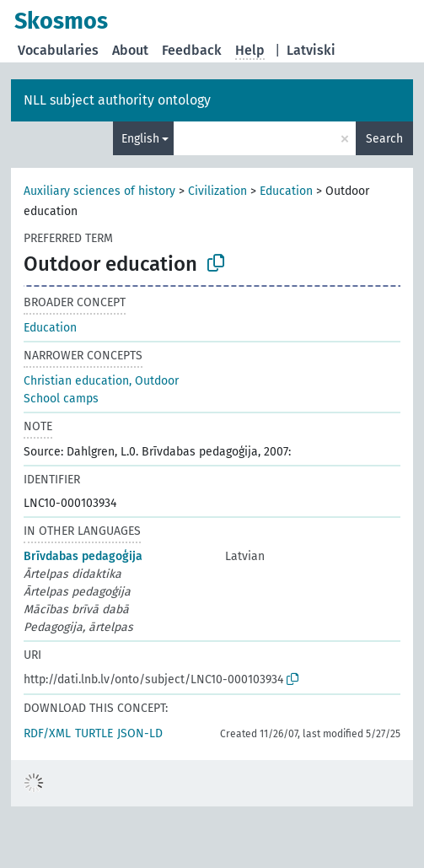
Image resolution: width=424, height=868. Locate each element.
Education (286, 191)
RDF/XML (47, 733)
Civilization (217, 191)
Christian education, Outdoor (101, 381)
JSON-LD (140, 733)
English (140, 139)
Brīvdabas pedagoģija (83, 556)
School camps (61, 399)
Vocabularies (58, 50)
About (130, 50)
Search (384, 139)
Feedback (192, 50)
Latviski (311, 50)
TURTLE (94, 733)
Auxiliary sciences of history (99, 191)
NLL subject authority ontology (117, 100)
